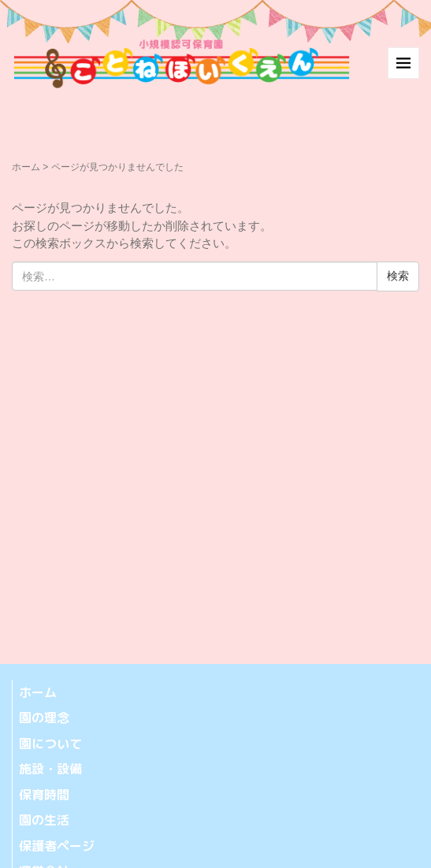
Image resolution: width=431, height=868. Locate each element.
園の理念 (44, 718)
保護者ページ (57, 846)
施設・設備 (50, 769)
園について (50, 744)
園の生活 (44, 820)
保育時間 (44, 795)
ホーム (26, 167)
